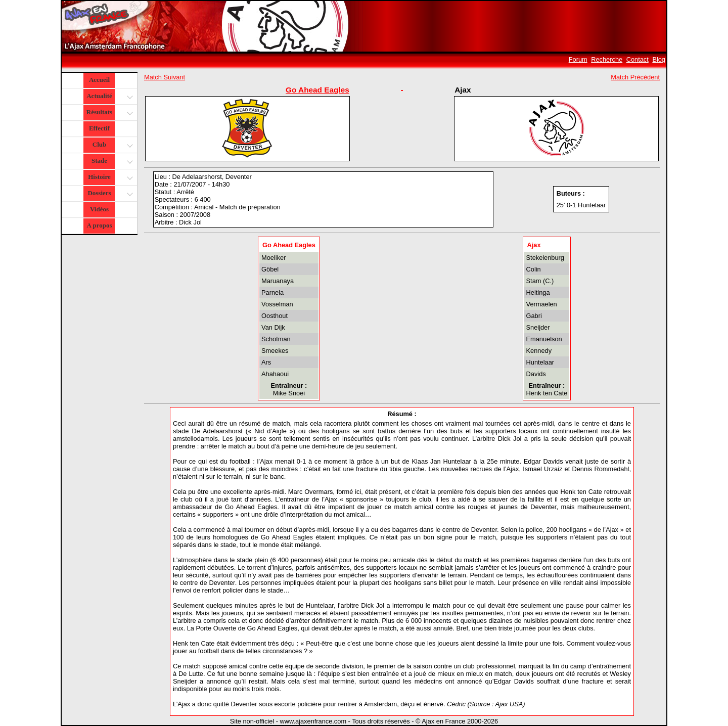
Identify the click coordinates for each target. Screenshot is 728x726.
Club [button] (111, 145)
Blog (659, 59)
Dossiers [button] (109, 194)
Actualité (109, 97)
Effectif (99, 128)
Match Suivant (165, 77)
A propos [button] (100, 225)
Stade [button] (111, 162)
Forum (578, 59)
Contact (638, 59)
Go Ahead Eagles (317, 90)
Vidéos (99, 209)
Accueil (99, 80)
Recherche (607, 59)
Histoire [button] (109, 178)
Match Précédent (635, 77)
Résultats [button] (108, 113)
